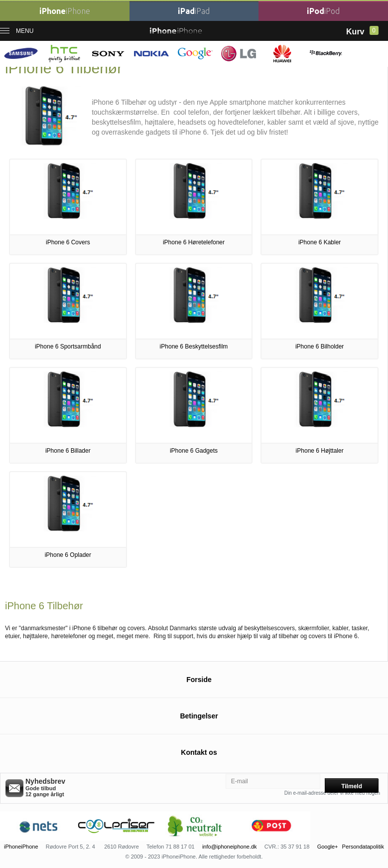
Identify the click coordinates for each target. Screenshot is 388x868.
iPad (194, 11)
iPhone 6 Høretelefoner (194, 242)
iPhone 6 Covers (68, 242)
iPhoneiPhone (21, 847)
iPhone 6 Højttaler (320, 451)
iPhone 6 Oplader (68, 555)
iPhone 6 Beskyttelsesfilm (194, 347)
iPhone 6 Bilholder (320, 347)
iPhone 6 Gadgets (194, 451)
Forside (199, 680)
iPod (323, 11)
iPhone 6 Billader (68, 451)
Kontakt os (199, 752)
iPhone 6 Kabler (320, 242)
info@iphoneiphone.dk (230, 847)
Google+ (328, 847)
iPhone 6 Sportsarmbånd (68, 347)
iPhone (65, 11)
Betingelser (199, 716)
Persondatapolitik (363, 847)
